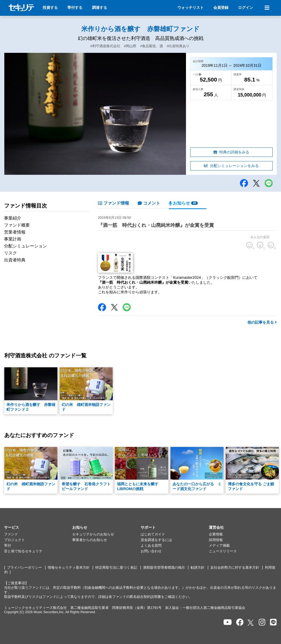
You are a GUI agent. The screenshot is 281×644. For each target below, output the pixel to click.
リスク (10, 253)
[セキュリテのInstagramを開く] (262, 622)
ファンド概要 (17, 225)
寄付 (8, 546)
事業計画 (13, 239)
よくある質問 (151, 546)
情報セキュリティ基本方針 (69, 568)
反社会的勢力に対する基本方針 (235, 568)
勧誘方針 (198, 568)
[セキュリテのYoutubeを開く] (228, 622)
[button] (38, 528)
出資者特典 (15, 260)
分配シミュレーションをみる (231, 166)
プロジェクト (14, 540)
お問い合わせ (151, 551)
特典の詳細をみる (231, 152)
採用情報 (216, 540)
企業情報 (216, 534)
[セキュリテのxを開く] (251, 623)
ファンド (11, 534)
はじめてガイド (153, 534)
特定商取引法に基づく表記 (116, 568)
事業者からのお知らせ (90, 540)
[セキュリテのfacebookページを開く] (240, 622)
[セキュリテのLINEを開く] (273, 622)
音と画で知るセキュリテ (23, 551)
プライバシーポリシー (24, 568)
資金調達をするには (156, 540)
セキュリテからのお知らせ (93, 534)
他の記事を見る (262, 322)
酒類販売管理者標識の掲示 (164, 568)
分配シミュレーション (25, 246)
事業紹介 (13, 218)
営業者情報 (15, 232)
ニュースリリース (223, 551)
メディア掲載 (219, 546)
